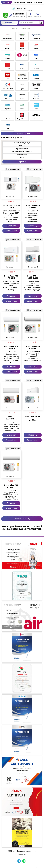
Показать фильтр (22, 134)
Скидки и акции (20, 2)
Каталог (10, 23)
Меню (7, 2)
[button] (24, 145)
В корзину (11, 226)
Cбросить (22, 162)
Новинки (29, 2)
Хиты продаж (38, 2)
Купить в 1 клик (11, 231)
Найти (41, 23)
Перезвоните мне (19, 17)
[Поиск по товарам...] (31, 23)
